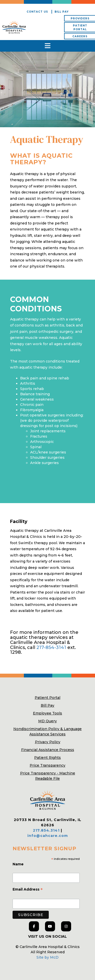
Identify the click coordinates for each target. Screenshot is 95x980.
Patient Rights (47, 758)
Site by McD (47, 957)
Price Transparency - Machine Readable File (48, 776)
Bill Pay (62, 12)
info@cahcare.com (48, 836)
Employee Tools (47, 713)
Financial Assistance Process (48, 750)
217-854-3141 (51, 647)
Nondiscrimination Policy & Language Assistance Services (47, 731)
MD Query (47, 721)
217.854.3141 (46, 830)
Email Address (28, 890)
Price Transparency (47, 765)
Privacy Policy (48, 742)
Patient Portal (47, 698)
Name (19, 864)
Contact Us (37, 12)
